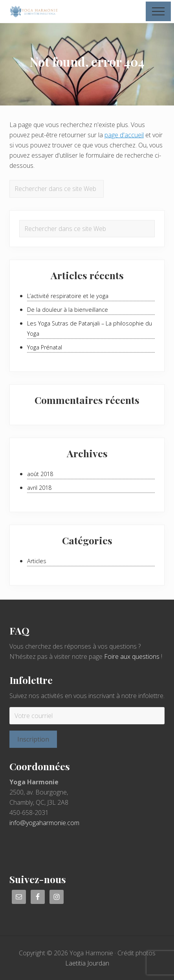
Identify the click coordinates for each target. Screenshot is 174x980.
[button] (158, 11)
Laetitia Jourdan (87, 963)
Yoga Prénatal (45, 347)
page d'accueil (124, 135)
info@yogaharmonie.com (44, 823)
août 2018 (40, 474)
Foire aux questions (132, 656)
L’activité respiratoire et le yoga (68, 296)
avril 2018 (39, 488)
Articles (37, 561)
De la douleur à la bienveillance (68, 310)
